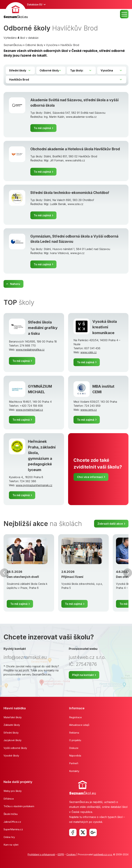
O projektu (75, 740)
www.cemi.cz (89, 410)
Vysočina (52, 45)
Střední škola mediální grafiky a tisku (43, 328)
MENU (124, 14)
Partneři (74, 763)
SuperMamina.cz (13, 829)
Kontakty (74, 771)
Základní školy (12, 725)
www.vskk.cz (89, 352)
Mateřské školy (13, 717)
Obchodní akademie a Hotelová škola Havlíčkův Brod (75, 149)
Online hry (9, 837)
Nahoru (15, 284)
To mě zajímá (42, 128)
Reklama (74, 733)
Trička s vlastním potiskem (19, 806)
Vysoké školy (11, 756)
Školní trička (11, 814)
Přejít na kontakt (83, 675)
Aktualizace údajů (79, 725)
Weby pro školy (13, 791)
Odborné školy (34, 45)
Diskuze (74, 748)
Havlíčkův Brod (70, 45)
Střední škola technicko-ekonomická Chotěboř (70, 193)
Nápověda (75, 756)
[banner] (16, 11)
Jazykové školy (12, 740)
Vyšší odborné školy (15, 748)
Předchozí (4, 573)
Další (128, 573)
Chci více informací (90, 477)
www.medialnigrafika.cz (30, 350)
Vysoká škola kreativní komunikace (105, 327)
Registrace (75, 717)
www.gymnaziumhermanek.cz (34, 485)
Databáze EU (35, 4)
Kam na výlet (11, 845)
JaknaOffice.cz (12, 822)
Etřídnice (9, 799)
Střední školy (11, 733)
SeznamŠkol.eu (13, 45)
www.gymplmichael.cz (29, 410)
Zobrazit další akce (110, 524)
